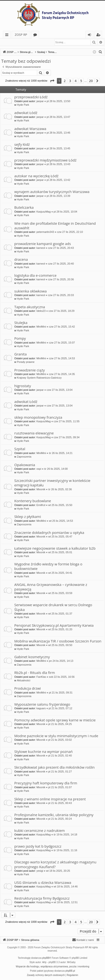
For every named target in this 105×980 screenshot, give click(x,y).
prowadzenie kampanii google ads (43, 244)
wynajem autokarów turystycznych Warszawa (52, 192)
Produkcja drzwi (27, 688)
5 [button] (81, 81)
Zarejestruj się (35, 42)
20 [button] (91, 81)
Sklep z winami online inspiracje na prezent (50, 799)
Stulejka (21, 323)
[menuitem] (100, 52)
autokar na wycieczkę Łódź (36, 176)
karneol (41, 248)
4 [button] (76, 81)
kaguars (41, 709)
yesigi (40, 871)
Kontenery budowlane (33, 501)
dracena (21, 260)
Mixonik (41, 490)
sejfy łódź (22, 145)
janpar (40, 101)
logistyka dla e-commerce (35, 276)
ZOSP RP (21, 35)
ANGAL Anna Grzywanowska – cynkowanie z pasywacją (51, 587)
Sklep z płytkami (28, 517)
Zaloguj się (12, 42)
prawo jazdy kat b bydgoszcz (38, 846)
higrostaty (23, 386)
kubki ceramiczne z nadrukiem (40, 831)
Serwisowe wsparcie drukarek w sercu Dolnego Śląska (53, 607)
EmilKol (41, 505)
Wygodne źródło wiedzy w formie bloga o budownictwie (48, 566)
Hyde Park (23, 105)
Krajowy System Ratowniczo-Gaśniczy (39, 378)
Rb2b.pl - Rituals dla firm (35, 673)
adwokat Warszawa (30, 129)
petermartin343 (45, 232)
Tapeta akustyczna (30, 307)
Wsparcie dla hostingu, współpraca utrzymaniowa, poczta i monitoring (52, 967)
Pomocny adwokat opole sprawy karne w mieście (55, 720)
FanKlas (41, 677)
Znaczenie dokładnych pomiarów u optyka (49, 533)
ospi (39, 469)
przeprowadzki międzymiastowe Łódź (45, 160)
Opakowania (25, 465)
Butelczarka (24, 208)
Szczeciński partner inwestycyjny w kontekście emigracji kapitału (52, 483)
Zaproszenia (24, 457)
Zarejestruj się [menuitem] (100, 35)
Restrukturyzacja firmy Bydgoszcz (42, 898)
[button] (52, 81)
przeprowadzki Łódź (31, 97)
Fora (36, 35)
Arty (44, 962)
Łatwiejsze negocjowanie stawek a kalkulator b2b (55, 548)
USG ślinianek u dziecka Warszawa (43, 883)
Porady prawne (26, 362)
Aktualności (24, 681)
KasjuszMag (44, 212)
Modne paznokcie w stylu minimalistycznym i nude (56, 736)
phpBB (46, 958)
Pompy (20, 339)
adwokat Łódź (26, 113)
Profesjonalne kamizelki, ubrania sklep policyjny (54, 815)
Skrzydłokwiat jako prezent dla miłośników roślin (55, 767)
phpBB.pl (70, 971)
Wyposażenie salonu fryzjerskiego (42, 704)
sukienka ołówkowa (30, 291)
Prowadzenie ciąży (30, 370)
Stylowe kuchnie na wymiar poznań (43, 752)
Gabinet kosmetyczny (32, 657)
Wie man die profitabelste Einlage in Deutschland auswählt (55, 226)
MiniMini (41, 327)
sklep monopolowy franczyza (38, 417)
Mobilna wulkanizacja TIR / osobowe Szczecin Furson (58, 641)
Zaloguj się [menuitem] (90, 35)
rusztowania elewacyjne (34, 433)
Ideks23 (41, 311)
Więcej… (8, 35)
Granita (20, 354)
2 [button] (65, 81)
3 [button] (70, 81)
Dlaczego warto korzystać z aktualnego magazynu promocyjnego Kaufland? (55, 864)
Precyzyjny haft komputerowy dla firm (46, 783)
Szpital (20, 449)
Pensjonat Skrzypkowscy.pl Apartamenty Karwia (54, 626)
